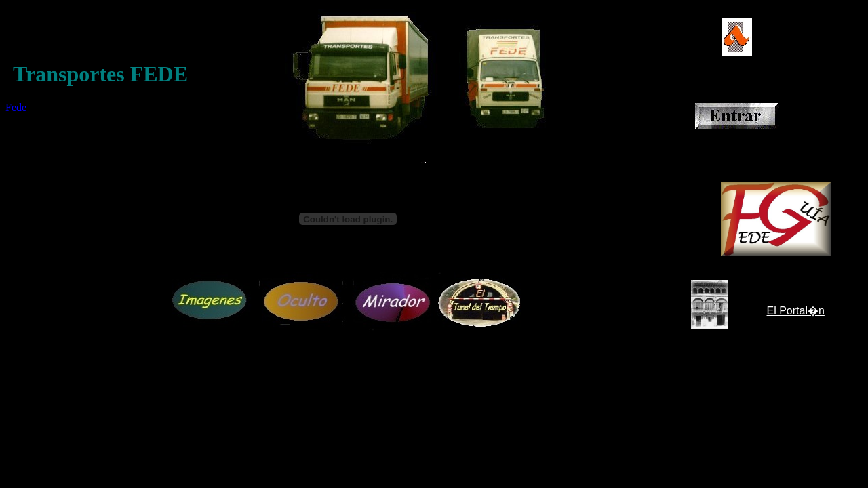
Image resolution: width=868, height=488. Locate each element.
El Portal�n (796, 311)
